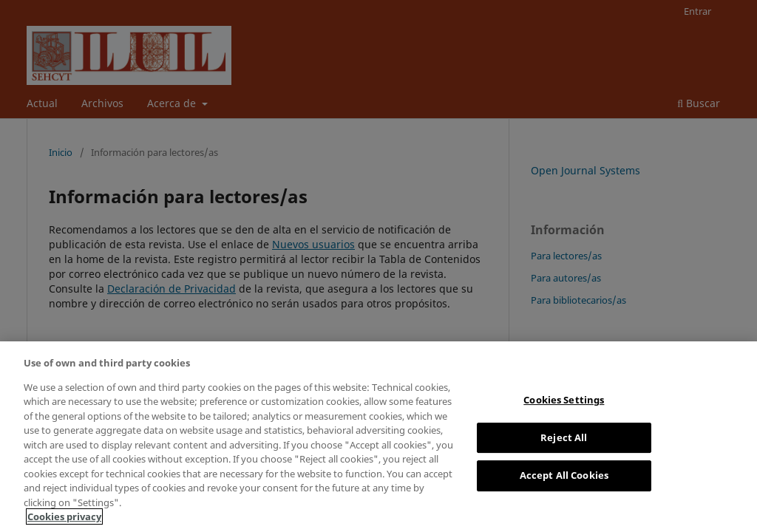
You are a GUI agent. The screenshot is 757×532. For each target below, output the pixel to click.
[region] (378, 437)
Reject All (564, 437)
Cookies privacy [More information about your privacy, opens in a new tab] (64, 516)
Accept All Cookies (564, 475)
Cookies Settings (564, 400)
